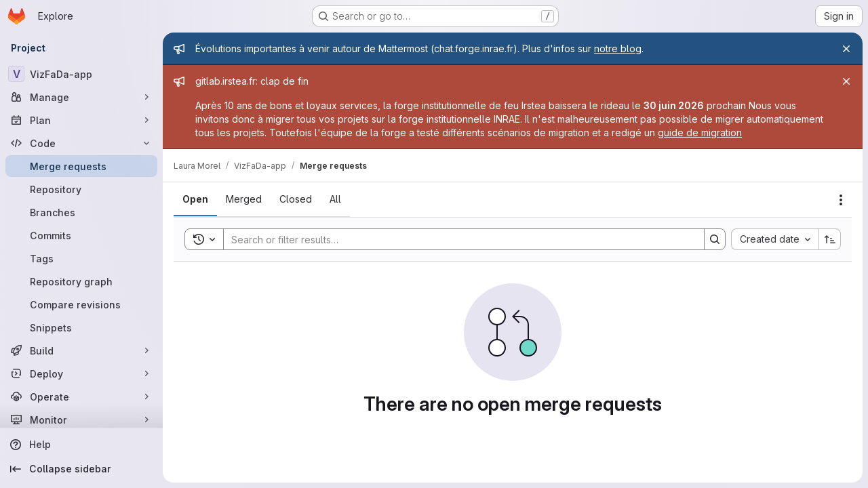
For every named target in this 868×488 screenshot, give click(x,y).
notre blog (618, 48)
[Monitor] (81, 420)
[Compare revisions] (81, 304)
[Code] (81, 143)
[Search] (457, 239)
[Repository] (81, 189)
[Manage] (81, 97)
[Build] (81, 350)
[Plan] (81, 120)
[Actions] (841, 200)
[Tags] (81, 258)
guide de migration (700, 133)
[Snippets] (81, 327)
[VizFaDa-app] (81, 74)
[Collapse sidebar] (81, 469)
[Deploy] (81, 373)
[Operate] (81, 396)
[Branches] (81, 212)
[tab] (195, 199)
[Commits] (81, 235)
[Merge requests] (81, 166)
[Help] (81, 445)
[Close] (846, 49)
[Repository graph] (81, 281)
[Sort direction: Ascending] (830, 239)
